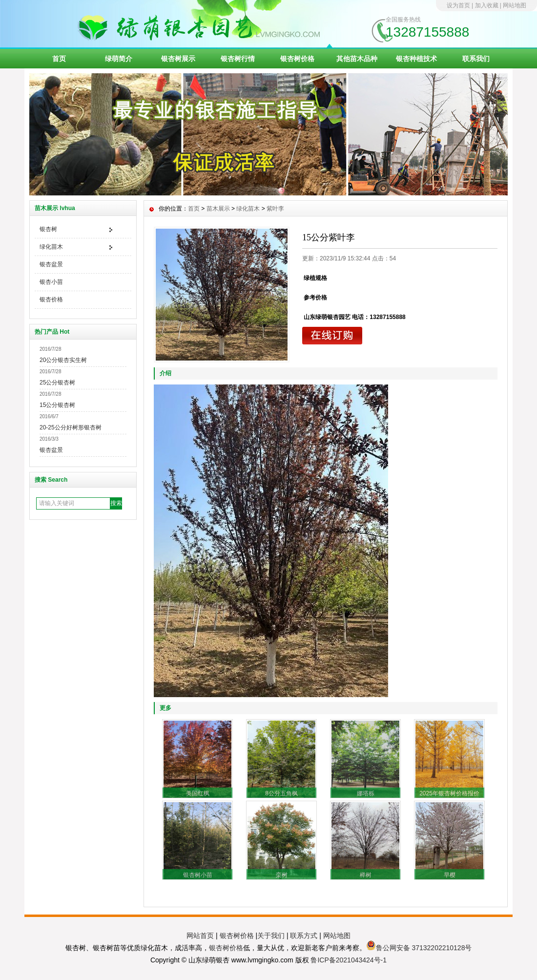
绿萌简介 (119, 59)
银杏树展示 (178, 59)
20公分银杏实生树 (63, 360)
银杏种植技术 (416, 59)
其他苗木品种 (357, 59)
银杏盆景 (51, 264)
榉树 (366, 875)
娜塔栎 (366, 793)
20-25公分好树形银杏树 (71, 427)
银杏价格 (51, 299)
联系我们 (476, 59)
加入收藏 (487, 5)
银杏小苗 (51, 282)
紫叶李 (275, 209)
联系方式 (304, 936)
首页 (59, 59)
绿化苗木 (51, 247)
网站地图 (515, 5)
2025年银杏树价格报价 (449, 793)
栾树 (282, 875)
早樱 (450, 875)
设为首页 (458, 5)
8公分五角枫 (281, 793)
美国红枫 (198, 793)
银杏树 (48, 229)
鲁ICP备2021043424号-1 (349, 960)
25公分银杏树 (57, 383)
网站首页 (200, 936)
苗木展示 (218, 209)
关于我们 (271, 936)
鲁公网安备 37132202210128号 (424, 948)
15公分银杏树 (57, 405)
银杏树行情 (238, 59)
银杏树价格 (297, 59)
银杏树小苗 (198, 875)
